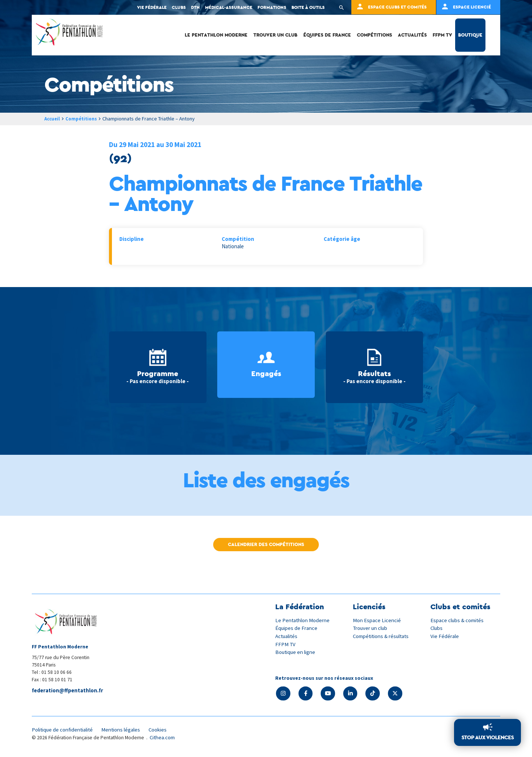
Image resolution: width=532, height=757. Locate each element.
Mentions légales (124, 730)
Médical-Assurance (229, 7)
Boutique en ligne (296, 652)
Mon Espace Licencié (377, 620)
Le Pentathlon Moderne (216, 35)
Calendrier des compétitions (266, 544)
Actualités (412, 35)
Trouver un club (275, 35)
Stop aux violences (487, 738)
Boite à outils (308, 7)
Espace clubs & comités (458, 620)
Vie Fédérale (445, 636)
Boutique (470, 35)
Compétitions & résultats (382, 636)
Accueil (53, 119)
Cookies (162, 730)
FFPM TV (442, 35)
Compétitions (374, 35)
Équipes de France (327, 35)
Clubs (179, 7)
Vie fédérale (152, 7)
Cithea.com (163, 738)
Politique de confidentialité (64, 730)
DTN (195, 7)
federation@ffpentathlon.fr (68, 691)
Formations (272, 7)
